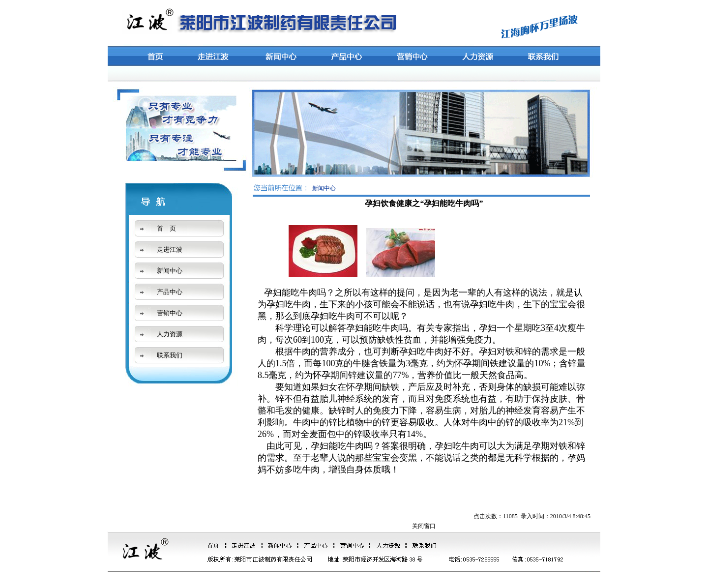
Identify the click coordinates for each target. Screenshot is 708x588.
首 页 (166, 228)
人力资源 (170, 334)
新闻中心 (170, 271)
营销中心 (170, 313)
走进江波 (170, 250)
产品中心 (170, 292)
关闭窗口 (424, 526)
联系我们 (170, 355)
